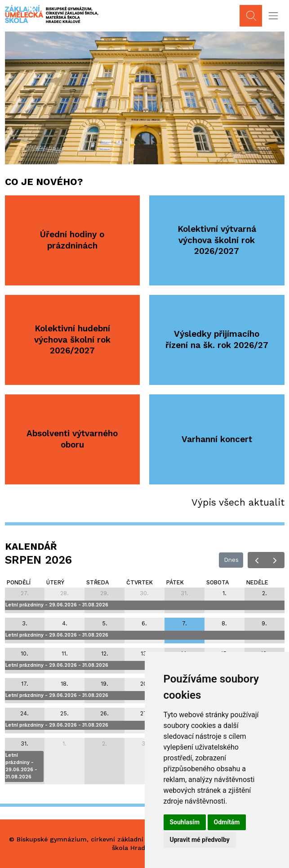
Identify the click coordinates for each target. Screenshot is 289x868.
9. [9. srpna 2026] (264, 623)
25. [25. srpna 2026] (64, 713)
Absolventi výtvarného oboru (72, 439)
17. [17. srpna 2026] (25, 684)
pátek (175, 582)
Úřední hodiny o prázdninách (72, 240)
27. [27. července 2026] (25, 593)
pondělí (19, 582)
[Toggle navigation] (273, 16)
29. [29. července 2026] (104, 593)
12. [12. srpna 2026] (105, 653)
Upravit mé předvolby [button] (200, 840)
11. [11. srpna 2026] (65, 653)
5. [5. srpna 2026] (105, 623)
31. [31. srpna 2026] (24, 744)
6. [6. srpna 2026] (144, 623)
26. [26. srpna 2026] (104, 713)
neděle (257, 582)
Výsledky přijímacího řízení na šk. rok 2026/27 (217, 339)
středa (98, 582)
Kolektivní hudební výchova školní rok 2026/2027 (72, 339)
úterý (55, 582)
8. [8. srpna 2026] (224, 623)
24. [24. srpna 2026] (24, 713)
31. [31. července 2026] (185, 593)
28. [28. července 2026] (64, 593)
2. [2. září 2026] (104, 744)
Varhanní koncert (217, 439)
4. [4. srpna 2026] (65, 623)
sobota (218, 582)
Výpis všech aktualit (238, 502)
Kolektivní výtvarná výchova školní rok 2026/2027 (217, 240)
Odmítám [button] (227, 822)
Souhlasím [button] (185, 822)
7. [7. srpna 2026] (185, 623)
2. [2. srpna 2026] (265, 593)
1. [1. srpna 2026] (225, 593)
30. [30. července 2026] (144, 593)
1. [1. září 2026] (64, 744)
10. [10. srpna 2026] (24, 653)
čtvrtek (140, 582)
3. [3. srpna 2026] (25, 623)
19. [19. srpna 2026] (104, 684)
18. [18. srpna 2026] (64, 684)
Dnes (231, 560)
